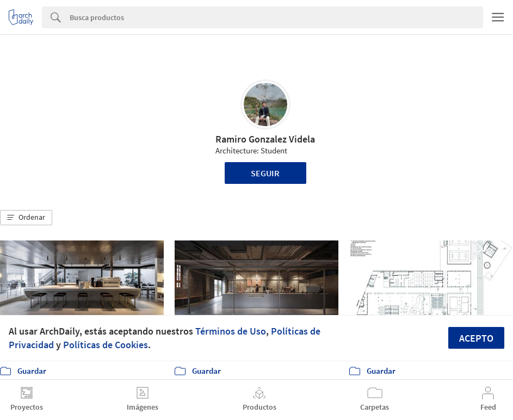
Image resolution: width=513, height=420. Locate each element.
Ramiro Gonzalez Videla (265, 139)
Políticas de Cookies (106, 345)
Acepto (476, 338)
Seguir (265, 173)
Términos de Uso (231, 331)
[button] (26, 218)
